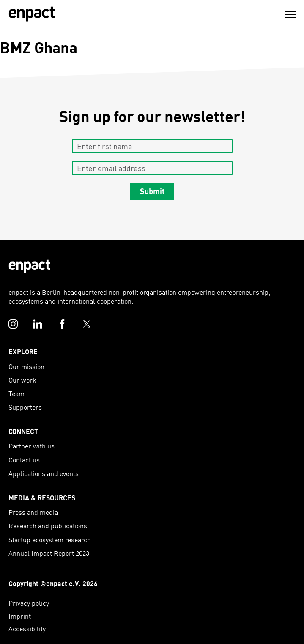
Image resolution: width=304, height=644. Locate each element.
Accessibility (27, 629)
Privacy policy (29, 603)
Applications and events (44, 473)
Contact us (24, 460)
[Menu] (290, 14)
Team (16, 393)
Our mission (26, 366)
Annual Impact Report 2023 (49, 553)
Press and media (33, 512)
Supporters (25, 407)
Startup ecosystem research (50, 539)
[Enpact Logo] (29, 266)
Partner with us (31, 446)
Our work (22, 380)
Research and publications (48, 526)
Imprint (20, 616)
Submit (152, 192)
